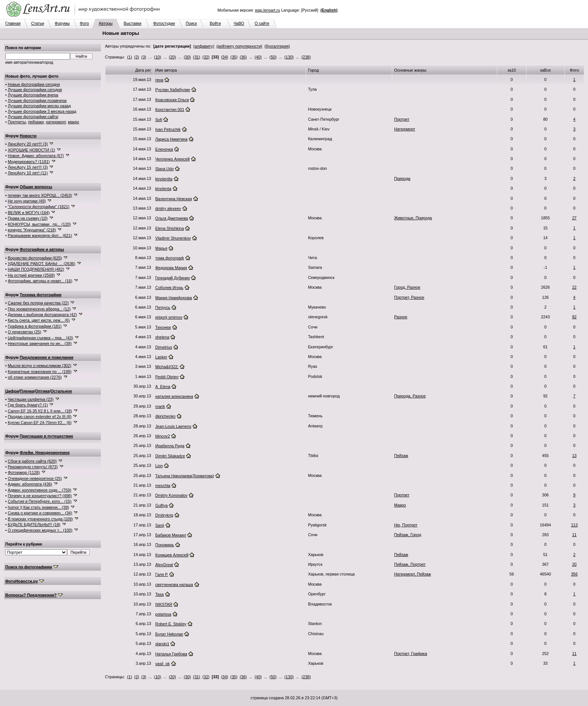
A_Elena (163, 387)
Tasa (160, 594)
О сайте (262, 23)
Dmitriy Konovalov (171, 495)
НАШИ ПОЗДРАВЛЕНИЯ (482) (36, 269)
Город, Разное (407, 287)
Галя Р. (162, 574)
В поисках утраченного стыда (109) (40, 519)
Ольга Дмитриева (172, 218)
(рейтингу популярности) (239, 46)
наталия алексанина (174, 396)
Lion (159, 466)
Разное (401, 317)
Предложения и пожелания (47, 357)
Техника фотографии (41, 295)
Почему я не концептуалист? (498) (40, 496)
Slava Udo (164, 169)
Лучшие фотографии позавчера (37, 100)
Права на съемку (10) (28, 218)
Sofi (159, 120)
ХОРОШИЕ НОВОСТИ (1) (31, 150)
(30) (187, 57)
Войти (215, 23)
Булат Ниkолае (169, 634)
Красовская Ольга (172, 100)
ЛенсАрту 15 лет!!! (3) (28, 167)
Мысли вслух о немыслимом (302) (40, 366)
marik (160, 406)
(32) (206, 57)
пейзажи (36, 122)
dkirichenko (165, 416)
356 (574, 574)
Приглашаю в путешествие (46, 436)
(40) (258, 57)
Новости (28, 136)
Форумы (62, 23)
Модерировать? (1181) (29, 162)
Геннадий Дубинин (172, 278)
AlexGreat (164, 565)
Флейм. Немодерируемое (45, 453)
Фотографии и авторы (42, 249)
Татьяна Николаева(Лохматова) (185, 476)
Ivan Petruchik (168, 129)
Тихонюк (163, 327)
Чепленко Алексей (172, 159)
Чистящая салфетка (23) (31, 399)
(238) (306, 57)
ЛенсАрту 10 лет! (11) (28, 173)
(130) (289, 57)
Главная (13, 23)
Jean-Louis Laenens (173, 426)
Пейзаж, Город (408, 535)
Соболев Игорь (169, 288)
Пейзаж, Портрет (410, 564)
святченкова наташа (174, 585)
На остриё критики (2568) (31, 275)
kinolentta (164, 179)
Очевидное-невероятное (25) (35, 478)
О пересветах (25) (25, 332)
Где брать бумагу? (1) (28, 405)
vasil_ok (163, 664)
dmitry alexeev (168, 208)
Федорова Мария (171, 268)
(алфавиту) (204, 46)
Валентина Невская (174, 199)
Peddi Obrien (167, 377)
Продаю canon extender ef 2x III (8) (40, 417)
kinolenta (163, 189)
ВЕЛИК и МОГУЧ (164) (29, 213)
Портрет (402, 119)
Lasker (161, 357)
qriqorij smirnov (169, 317)
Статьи (38, 23)
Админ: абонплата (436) (30, 484)
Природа (402, 178)
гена (159, 80)
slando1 (162, 644)
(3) (144, 57)
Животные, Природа (413, 218)
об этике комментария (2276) (35, 377)
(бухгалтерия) (277, 46)
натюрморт (56, 122)
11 (574, 535)
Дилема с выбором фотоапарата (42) (42, 315)
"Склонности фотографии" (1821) (39, 207)
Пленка (27, 391)
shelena (162, 337)
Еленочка (164, 149)
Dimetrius (164, 347)
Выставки (133, 23)
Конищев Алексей (172, 555)
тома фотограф (170, 258)
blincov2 (163, 436)
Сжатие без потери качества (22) (38, 303)
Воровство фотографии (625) (35, 258)
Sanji (160, 525)
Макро (400, 505)
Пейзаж (401, 456)
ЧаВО (239, 23)
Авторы (106, 23)
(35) (234, 57)
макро (73, 122)
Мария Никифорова (174, 298)
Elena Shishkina (169, 228)
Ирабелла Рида (170, 446)
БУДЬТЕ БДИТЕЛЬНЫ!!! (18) (34, 525)
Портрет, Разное (409, 297)
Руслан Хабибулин (173, 90)
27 (574, 218)
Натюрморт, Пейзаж (412, 574)
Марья (161, 248)
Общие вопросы (36, 187)
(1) (130, 57)
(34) (224, 57)
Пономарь (165, 545)
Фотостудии (164, 23)
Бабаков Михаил (171, 535)
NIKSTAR (164, 604)
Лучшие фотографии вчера (33, 95)
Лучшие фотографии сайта (33, 117)
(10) (158, 57)
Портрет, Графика (411, 654)
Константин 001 (170, 109)
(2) (137, 57)
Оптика (42, 391)
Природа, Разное (410, 396)
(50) (273, 57)
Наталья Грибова (171, 654)
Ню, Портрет (406, 525)
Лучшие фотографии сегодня (35, 90)
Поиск (191, 23)
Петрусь (163, 307)
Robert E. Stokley (171, 624)
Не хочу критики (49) (27, 201)
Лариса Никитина (171, 139)
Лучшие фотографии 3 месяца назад (42, 111)
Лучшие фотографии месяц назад (39, 106)
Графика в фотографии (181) (35, 326)
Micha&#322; (167, 367)
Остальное (61, 391)
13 (574, 456)
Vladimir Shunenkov (173, 238)
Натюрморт (405, 129)
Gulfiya (161, 505)
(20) (172, 57)
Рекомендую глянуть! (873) (33, 467)
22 (574, 287)
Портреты (17, 122)
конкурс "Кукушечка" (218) (32, 230)
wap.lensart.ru (268, 10)
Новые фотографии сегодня (34, 84)
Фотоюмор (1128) (24, 472)
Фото (84, 23)
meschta (163, 486)
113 (574, 525)
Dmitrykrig (164, 515)
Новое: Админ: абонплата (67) (36, 156)
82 (574, 317)
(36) (243, 57)
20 (574, 564)
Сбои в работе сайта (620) (32, 461)
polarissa (163, 614)
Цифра (12, 391)
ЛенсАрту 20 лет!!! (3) (28, 144)
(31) (197, 57)
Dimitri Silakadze (170, 456)
